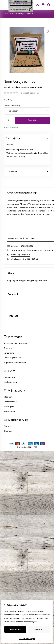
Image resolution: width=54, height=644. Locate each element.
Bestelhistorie (10, 379)
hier (36, 622)
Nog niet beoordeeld (29, 93)
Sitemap (8, 408)
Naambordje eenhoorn (23, 14)
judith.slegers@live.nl (21, 232)
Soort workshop (12, 106)
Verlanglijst (9, 383)
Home (7, 14)
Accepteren (15, 629)
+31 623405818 (30, 236)
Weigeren (39, 629)
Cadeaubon (9, 354)
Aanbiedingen (10, 359)
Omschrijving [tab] (27, 138)
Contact (8, 403)
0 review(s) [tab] (27, 148)
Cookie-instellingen (27, 639)
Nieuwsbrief (9, 388)
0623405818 (27, 223)
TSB (35, 424)
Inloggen (8, 374)
